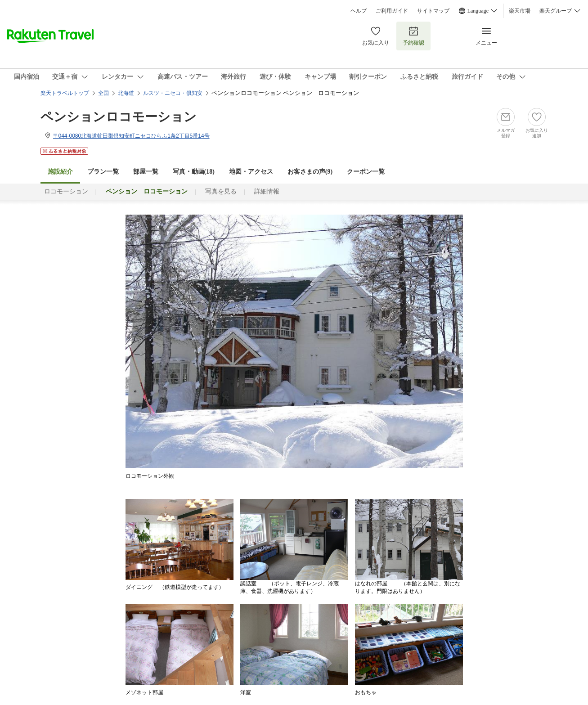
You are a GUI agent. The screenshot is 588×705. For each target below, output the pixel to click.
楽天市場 (520, 11)
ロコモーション (66, 191)
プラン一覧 (103, 172)
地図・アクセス (251, 172)
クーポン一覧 (366, 172)
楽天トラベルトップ (65, 93)
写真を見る (221, 191)
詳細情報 (267, 191)
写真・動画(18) (194, 172)
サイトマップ (433, 11)
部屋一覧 (146, 172)
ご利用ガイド (392, 11)
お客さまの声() (310, 172)
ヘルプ (359, 11)
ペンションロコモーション (119, 117)
